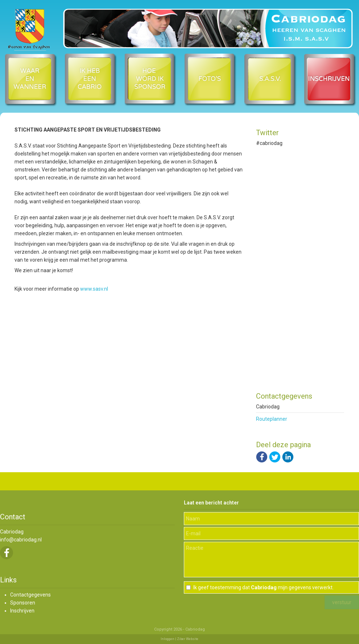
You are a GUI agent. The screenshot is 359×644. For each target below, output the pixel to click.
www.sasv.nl (94, 289)
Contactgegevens (30, 595)
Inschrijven (22, 611)
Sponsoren (23, 603)
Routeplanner (272, 419)
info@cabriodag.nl (21, 540)
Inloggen (168, 639)
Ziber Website (188, 639)
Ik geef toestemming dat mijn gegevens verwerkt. (263, 587)
